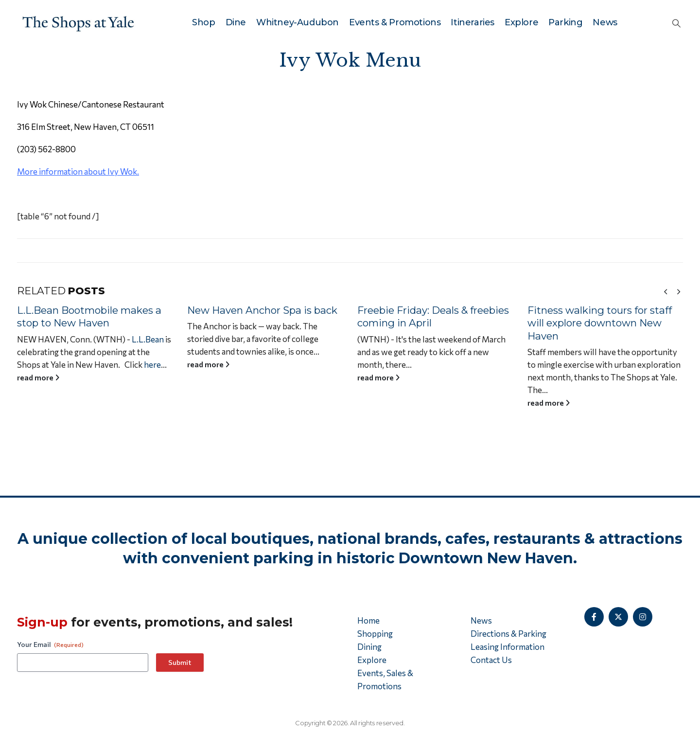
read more (42, 377)
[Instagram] (643, 617)
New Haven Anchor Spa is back (266, 310)
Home (368, 620)
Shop (203, 22)
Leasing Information (507, 647)
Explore (521, 22)
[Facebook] (594, 617)
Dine (236, 22)
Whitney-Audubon (297, 22)
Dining (369, 647)
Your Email (50, 645)
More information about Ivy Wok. (78, 171)
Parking (565, 22)
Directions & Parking (508, 634)
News (605, 22)
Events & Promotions (395, 22)
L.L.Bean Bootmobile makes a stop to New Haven (93, 317)
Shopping (375, 634)
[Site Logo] (78, 22)
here (156, 365)
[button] (676, 23)
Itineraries (472, 22)
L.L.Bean (152, 339)
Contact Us (491, 660)
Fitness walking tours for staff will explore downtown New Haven (604, 323)
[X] (618, 617)
